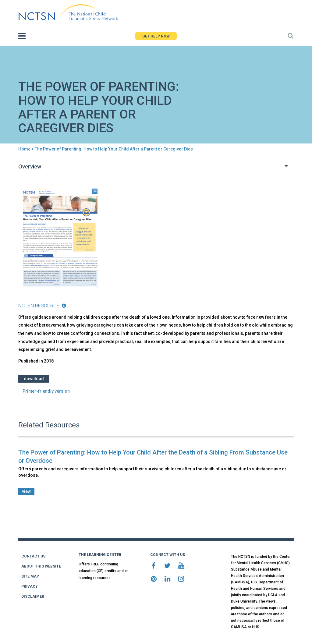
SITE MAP (30, 576)
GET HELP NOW (156, 36)
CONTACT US (33, 556)
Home (24, 149)
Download (34, 379)
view (26, 491)
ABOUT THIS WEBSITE (41, 566)
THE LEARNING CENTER (100, 555)
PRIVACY (30, 586)
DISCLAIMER (33, 596)
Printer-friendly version (46, 391)
